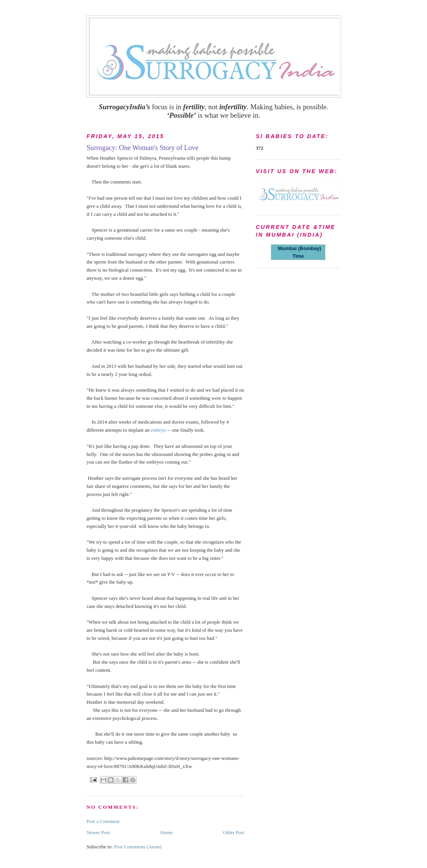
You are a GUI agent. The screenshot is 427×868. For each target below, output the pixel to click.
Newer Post (98, 832)
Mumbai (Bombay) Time (298, 252)
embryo (159, 430)
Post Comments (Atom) (138, 847)
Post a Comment (103, 821)
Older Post (234, 832)
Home (167, 832)
